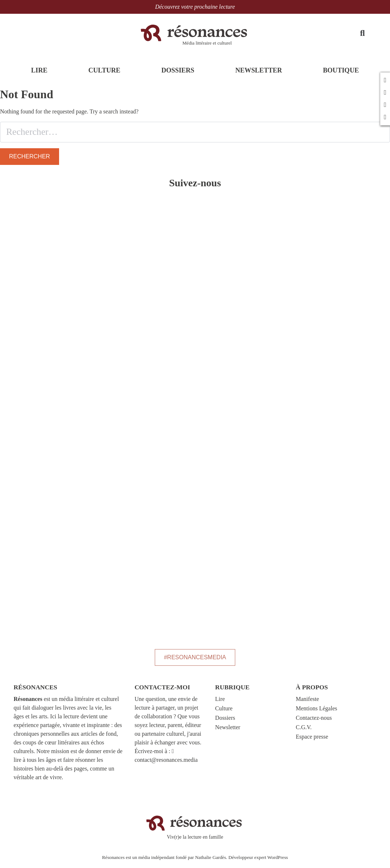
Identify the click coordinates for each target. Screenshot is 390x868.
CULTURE (104, 75)
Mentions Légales (316, 712)
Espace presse (312, 740)
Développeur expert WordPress (258, 861)
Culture (224, 712)
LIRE (39, 75)
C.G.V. (304, 731)
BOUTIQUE (341, 75)
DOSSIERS (178, 75)
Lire (220, 703)
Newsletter (228, 731)
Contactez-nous (314, 721)
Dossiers (225, 721)
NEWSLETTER (259, 75)
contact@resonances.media (166, 763)
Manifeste (307, 703)
